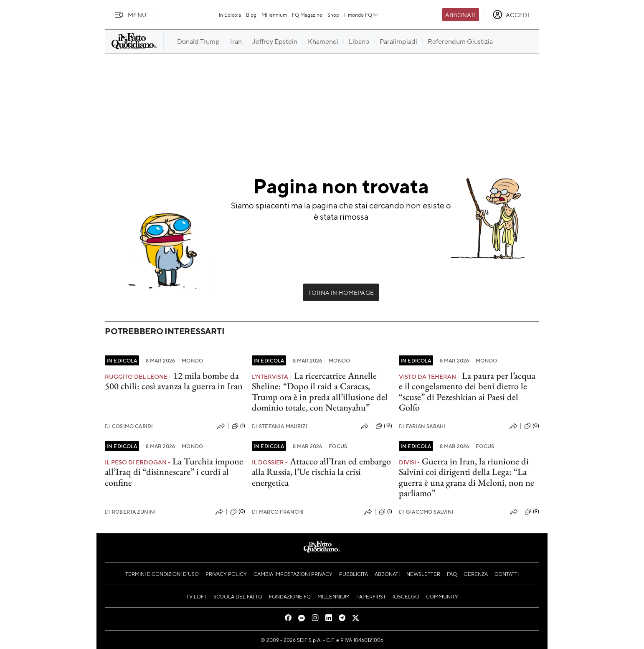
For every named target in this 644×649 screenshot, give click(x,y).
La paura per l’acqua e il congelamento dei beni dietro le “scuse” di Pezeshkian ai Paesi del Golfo (467, 392)
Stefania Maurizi (280, 426)
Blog (251, 15)
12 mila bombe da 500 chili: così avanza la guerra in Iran (174, 381)
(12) (384, 426)
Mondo (192, 360)
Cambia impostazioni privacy (293, 574)
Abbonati (460, 15)
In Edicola (230, 15)
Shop (333, 15)
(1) (238, 426)
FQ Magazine (307, 15)
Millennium (274, 15)
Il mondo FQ (361, 15)
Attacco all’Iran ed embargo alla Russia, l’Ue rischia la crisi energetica (321, 472)
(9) (532, 512)
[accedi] (511, 15)
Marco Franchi (278, 512)
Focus (338, 446)
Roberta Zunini (130, 512)
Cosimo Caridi (129, 426)
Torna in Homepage (341, 292)
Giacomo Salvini (426, 512)
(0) (532, 426)
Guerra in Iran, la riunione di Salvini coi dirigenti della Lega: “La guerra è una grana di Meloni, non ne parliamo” (467, 477)
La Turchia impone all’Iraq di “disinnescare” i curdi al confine (174, 472)
